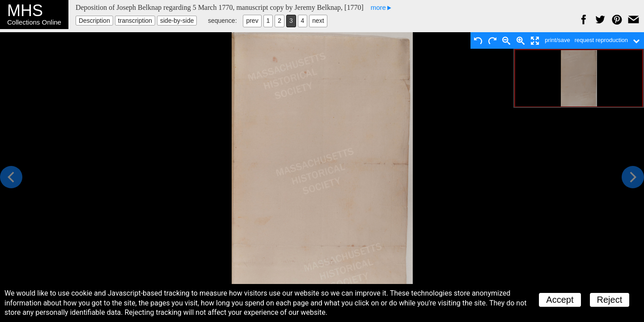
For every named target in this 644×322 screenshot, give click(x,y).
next (318, 21)
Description (94, 21)
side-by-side (177, 21)
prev (252, 21)
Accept (560, 300)
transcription (135, 21)
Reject (610, 300)
